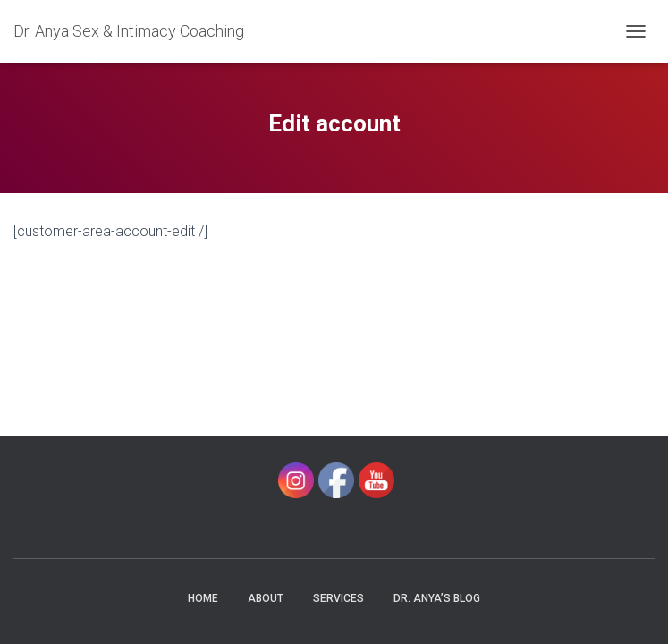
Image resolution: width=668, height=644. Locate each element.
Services (338, 598)
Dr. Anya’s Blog (437, 598)
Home (203, 598)
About (266, 598)
